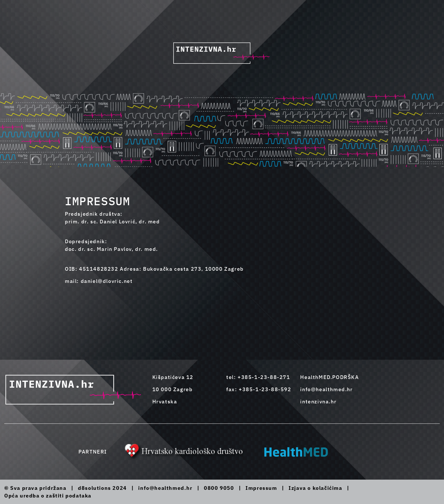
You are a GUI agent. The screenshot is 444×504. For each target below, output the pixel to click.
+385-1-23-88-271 (264, 377)
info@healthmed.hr (326, 389)
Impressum (261, 488)
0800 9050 (219, 488)
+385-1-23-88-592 (265, 389)
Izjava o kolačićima (315, 488)
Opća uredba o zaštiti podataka (48, 496)
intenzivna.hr (318, 402)
